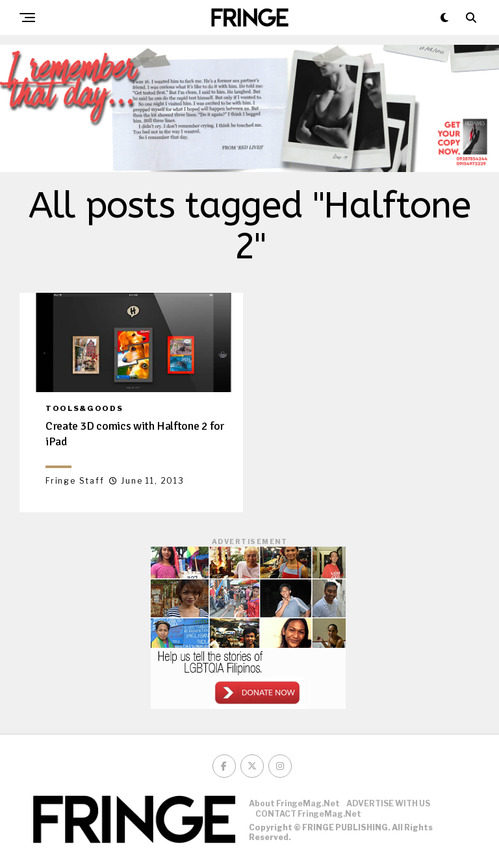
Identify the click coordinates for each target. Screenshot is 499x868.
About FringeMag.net (294, 803)
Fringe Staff (75, 481)
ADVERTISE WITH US (388, 803)
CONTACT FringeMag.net (308, 814)
